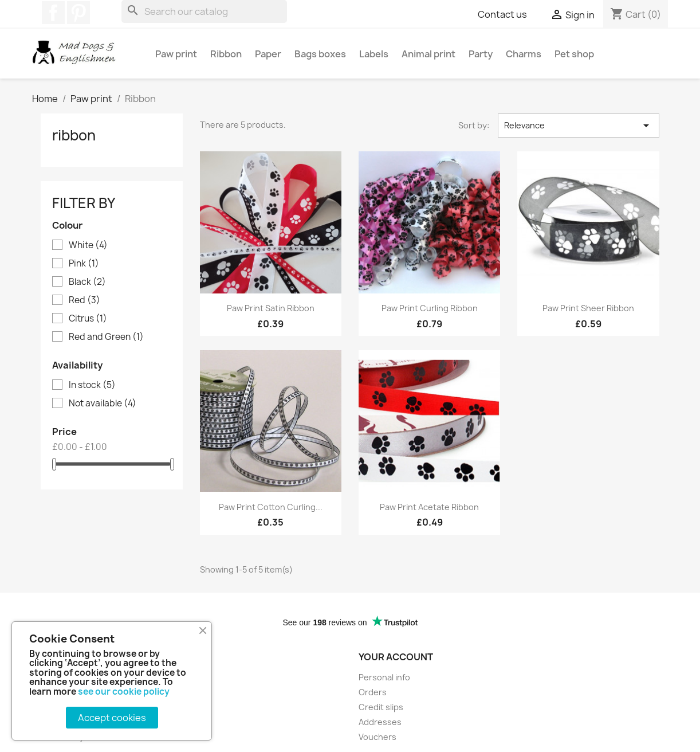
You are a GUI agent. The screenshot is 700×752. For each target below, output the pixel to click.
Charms (524, 54)
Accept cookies (112, 718)
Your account (396, 657)
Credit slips (381, 707)
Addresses (380, 722)
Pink (84, 264)
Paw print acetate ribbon (429, 507)
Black (87, 282)
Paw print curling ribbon (430, 308)
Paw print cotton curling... (271, 507)
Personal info (384, 677)
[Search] (204, 11)
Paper (268, 54)
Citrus (88, 319)
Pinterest (78, 13)
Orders (373, 692)
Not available (103, 404)
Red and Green (106, 337)
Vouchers (377, 737)
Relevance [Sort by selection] (579, 126)
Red (84, 300)
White (88, 245)
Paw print (176, 54)
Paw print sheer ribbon (588, 308)
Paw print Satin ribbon (271, 308)
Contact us (502, 14)
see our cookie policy (124, 692)
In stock (92, 385)
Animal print (428, 54)
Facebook (53, 13)
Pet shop (574, 54)
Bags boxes (320, 54)
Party (481, 54)
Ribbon (226, 54)
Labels (374, 54)
